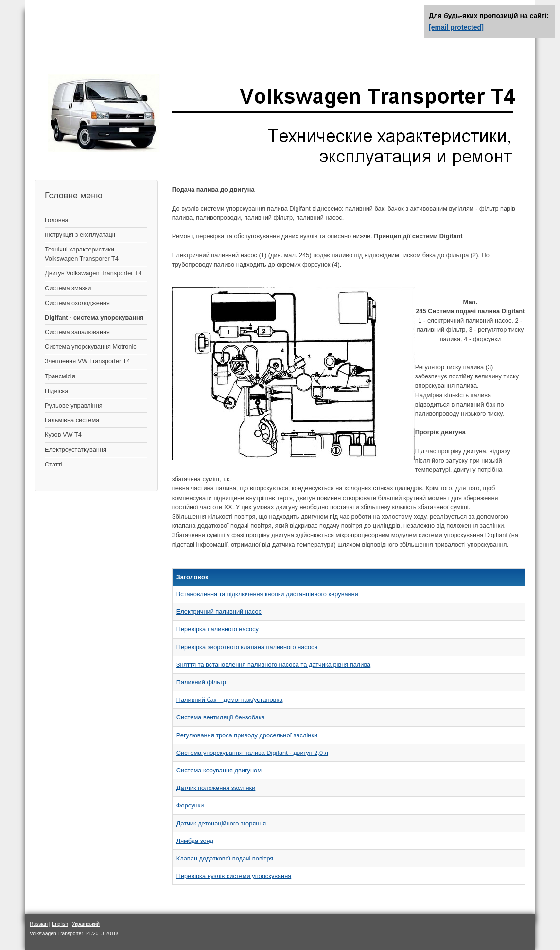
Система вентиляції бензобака (221, 717)
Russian (39, 924)
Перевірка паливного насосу (218, 629)
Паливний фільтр (201, 682)
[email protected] (456, 27)
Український (86, 924)
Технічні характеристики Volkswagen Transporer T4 (82, 254)
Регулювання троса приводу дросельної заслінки (247, 735)
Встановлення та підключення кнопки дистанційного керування (267, 594)
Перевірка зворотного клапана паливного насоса (247, 647)
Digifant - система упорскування (94, 317)
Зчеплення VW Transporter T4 (87, 361)
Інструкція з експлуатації (80, 235)
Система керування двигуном (219, 770)
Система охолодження (77, 303)
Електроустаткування (76, 450)
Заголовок (192, 577)
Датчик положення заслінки (216, 788)
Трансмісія (60, 376)
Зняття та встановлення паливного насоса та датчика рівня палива (273, 665)
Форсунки (190, 805)
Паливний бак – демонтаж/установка (230, 700)
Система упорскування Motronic (91, 347)
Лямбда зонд (195, 841)
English (60, 924)
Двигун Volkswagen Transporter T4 (93, 273)
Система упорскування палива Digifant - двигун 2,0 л (252, 753)
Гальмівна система (72, 420)
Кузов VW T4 (63, 435)
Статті (53, 464)
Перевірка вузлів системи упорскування (234, 876)
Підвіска (57, 391)
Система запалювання (77, 332)
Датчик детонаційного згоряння (221, 823)
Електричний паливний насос (219, 612)
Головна (57, 220)
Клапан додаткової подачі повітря (225, 858)
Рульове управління (74, 405)
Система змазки (68, 288)
